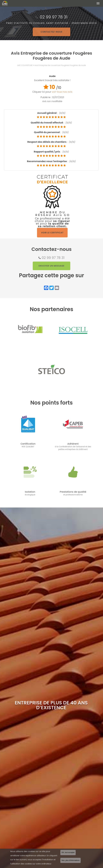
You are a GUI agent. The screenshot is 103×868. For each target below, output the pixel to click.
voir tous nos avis (62, 92)
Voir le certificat (52, 233)
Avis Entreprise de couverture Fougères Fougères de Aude (60, 65)
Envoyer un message (52, 266)
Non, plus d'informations (70, 861)
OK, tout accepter (68, 853)
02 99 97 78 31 (53, 258)
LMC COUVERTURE (25, 65)
